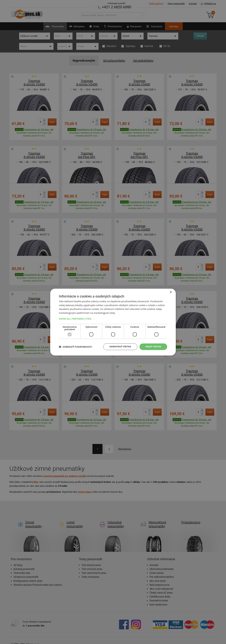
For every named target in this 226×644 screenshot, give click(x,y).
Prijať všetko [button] (153, 347)
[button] (113, 318)
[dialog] (113, 322)
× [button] (171, 292)
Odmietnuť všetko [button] (118, 347)
